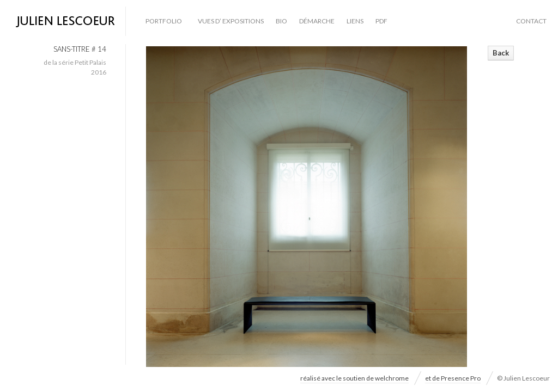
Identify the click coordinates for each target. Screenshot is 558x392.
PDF (381, 21)
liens (355, 21)
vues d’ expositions (231, 21)
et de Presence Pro (453, 378)
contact (531, 21)
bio (281, 21)
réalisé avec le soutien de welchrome (354, 378)
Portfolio (164, 21)
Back (501, 53)
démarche (317, 21)
